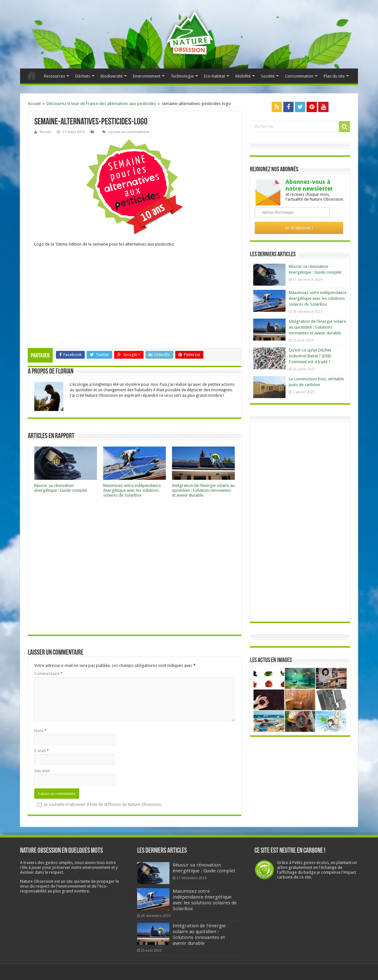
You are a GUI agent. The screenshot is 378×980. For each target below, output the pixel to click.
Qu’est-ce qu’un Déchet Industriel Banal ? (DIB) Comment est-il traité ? (310, 356)
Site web (42, 771)
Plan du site (334, 76)
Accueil (32, 75)
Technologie (182, 76)
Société (268, 76)
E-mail (42, 751)
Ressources (54, 76)
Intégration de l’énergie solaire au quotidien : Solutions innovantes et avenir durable (203, 490)
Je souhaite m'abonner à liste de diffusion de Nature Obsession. (100, 804)
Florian (45, 132)
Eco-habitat (215, 76)
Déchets (83, 76)
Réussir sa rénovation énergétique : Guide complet (61, 488)
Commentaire (49, 674)
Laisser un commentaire (129, 132)
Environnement (147, 76)
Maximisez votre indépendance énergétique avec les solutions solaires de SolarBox (132, 490)
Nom (40, 731)
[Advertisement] (135, 300)
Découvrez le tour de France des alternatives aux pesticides (101, 104)
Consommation (299, 76)
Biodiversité (112, 76)
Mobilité (243, 76)
